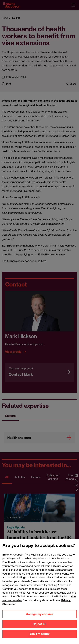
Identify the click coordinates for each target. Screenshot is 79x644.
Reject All (39, 628)
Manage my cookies (39, 618)
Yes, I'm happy (39, 637)
